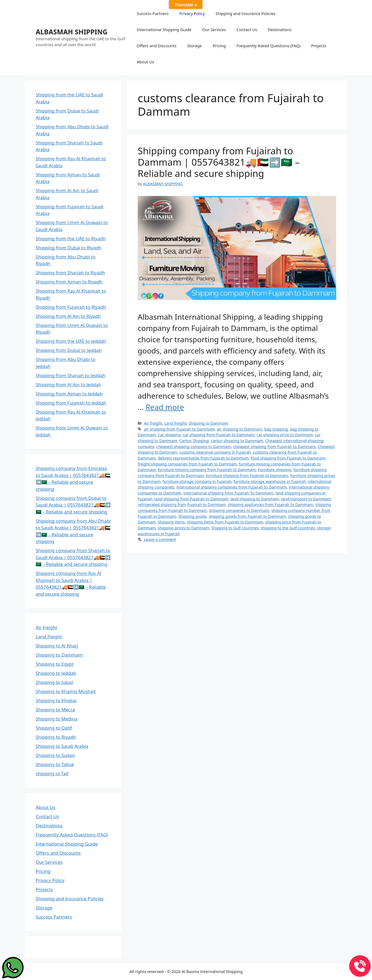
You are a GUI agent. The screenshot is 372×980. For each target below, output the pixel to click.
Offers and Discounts (156, 46)
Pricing (219, 46)
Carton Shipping (194, 441)
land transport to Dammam (306, 499)
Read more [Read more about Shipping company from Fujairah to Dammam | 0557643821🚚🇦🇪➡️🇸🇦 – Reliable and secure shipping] (165, 407)
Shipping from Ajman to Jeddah (69, 394)
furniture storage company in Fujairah (197, 481)
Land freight (175, 423)
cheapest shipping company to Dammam (194, 447)
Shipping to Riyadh (56, 737)
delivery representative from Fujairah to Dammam (203, 458)
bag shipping (276, 429)
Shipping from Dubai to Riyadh (69, 248)
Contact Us (247, 30)
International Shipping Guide (164, 30)
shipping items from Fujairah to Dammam (225, 522)
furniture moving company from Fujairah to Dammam (207, 470)
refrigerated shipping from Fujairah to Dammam (182, 504)
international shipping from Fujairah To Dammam (228, 493)
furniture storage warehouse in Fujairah (270, 481)
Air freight (153, 423)
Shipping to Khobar (56, 700)
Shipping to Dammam (208, 423)
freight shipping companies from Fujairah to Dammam (187, 464)
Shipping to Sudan (55, 755)
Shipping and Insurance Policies (245, 13)
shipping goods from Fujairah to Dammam (247, 516)
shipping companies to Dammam (239, 510)
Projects (319, 46)
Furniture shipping (275, 470)
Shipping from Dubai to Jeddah (69, 350)
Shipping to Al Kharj (57, 646)
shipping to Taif (52, 773)
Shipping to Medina (57, 719)
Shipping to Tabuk (55, 764)
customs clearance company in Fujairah (215, 452)
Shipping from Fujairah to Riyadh (71, 307)
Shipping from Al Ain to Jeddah (68, 385)
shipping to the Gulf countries (288, 528)
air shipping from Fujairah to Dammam (179, 429)
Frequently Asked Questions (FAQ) (268, 46)
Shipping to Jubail (54, 682)
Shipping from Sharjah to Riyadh (70, 273)
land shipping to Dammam (255, 499)
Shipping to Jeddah (56, 673)
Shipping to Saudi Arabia (62, 746)
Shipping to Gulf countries (235, 528)
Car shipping (169, 435)
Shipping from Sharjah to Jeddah (70, 375)
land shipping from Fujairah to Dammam (191, 499)
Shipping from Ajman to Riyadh (69, 282)
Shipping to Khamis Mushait (66, 691)
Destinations (280, 30)
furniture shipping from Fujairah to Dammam (247, 476)
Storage (194, 46)
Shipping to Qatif (54, 728)
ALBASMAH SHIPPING (72, 32)
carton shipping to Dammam (237, 441)
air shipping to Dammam (240, 429)
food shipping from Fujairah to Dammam (288, 458)
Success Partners (153, 13)
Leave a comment (160, 539)
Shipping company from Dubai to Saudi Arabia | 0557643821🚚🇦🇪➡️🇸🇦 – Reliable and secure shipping (73, 505)
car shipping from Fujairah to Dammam (219, 435)
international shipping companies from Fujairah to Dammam (231, 487)
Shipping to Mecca (55, 710)
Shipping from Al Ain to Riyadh (68, 316)
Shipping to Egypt (55, 664)
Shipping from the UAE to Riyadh (71, 238)
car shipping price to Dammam (285, 435)
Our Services (214, 30)
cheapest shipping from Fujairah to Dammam (275, 447)
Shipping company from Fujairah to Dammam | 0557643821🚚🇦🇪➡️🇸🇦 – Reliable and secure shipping (219, 162)
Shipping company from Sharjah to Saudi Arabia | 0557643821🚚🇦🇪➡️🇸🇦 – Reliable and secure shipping (73, 557)
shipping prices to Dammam (184, 528)
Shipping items (171, 522)
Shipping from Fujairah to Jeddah (71, 403)
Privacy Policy (192, 13)
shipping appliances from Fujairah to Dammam (270, 504)
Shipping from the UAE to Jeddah (71, 341)
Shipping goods (192, 516)
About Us (145, 62)
